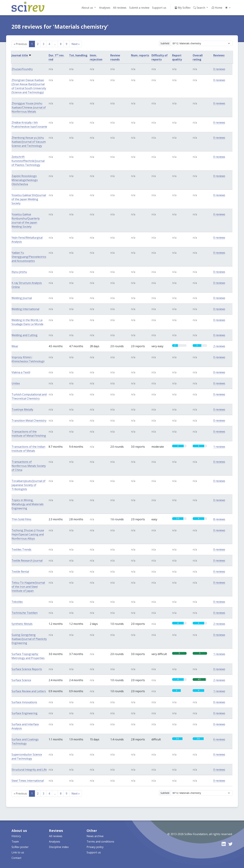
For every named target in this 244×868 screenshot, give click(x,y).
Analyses (105, 8)
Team (15, 842)
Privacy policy (95, 847)
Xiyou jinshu (19, 272)
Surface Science (21, 680)
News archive (95, 836)
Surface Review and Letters (29, 691)
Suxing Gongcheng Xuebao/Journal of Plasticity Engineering (29, 639)
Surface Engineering (24, 713)
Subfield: (165, 43)
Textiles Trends (21, 549)
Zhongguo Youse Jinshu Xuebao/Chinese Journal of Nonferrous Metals (29, 107)
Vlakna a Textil (21, 372)
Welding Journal (22, 298)
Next (76, 44)
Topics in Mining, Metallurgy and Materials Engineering (28, 504)
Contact (16, 858)
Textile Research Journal (27, 561)
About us (87, 8)
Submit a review (139, 8)
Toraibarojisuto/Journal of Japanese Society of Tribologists (28, 485)
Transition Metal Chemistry (29, 421)
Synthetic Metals (22, 624)
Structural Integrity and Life (29, 770)
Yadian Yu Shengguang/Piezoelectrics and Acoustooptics (29, 257)
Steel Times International (28, 781)
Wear (15, 346)
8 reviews (219, 519)
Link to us (18, 852)
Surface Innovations (24, 702)
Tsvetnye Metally (22, 409)
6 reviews (219, 739)
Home (217, 8)
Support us (159, 8)
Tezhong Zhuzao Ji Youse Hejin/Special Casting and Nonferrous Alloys (28, 534)
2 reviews (219, 346)
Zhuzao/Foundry (22, 69)
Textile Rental (20, 572)
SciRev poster (20, 847)
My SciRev (182, 8)
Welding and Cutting (24, 335)
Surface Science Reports (27, 669)
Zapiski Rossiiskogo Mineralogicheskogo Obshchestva (25, 180)
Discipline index (59, 847)
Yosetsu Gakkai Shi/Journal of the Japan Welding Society (29, 199)
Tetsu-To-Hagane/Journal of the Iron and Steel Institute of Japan (28, 587)
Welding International (25, 309)
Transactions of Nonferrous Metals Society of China (29, 466)
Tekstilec (17, 602)
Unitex (16, 383)
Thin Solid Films (21, 519)
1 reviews (219, 447)
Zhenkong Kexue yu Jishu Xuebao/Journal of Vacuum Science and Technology (29, 142)
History (16, 836)
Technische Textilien (25, 613)
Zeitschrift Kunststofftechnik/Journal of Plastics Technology (28, 161)
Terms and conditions (100, 842)
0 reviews (219, 69)
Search (199, 8)
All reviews (120, 8)
